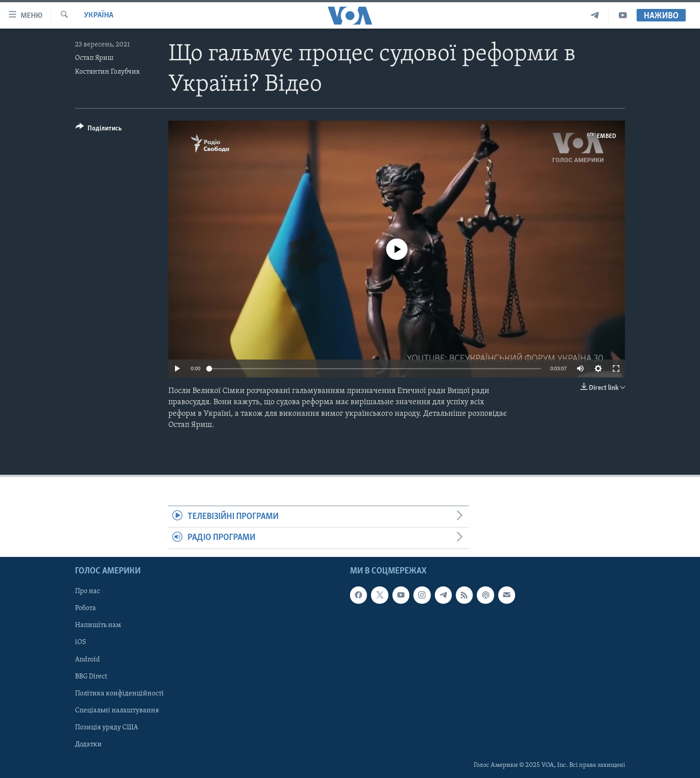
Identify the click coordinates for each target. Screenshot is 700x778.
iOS (81, 642)
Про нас (87, 591)
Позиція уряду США (106, 727)
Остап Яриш (94, 58)
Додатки (88, 745)
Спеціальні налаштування (117, 710)
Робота (85, 608)
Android (87, 659)
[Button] (99, 130)
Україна (99, 15)
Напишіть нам (98, 625)
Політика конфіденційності (119, 693)
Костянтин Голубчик (108, 72)
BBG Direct (91, 676)
